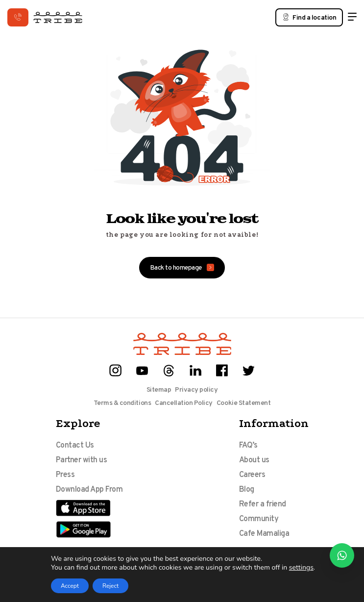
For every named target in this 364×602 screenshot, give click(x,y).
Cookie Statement (243, 403)
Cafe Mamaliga (264, 534)
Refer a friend (263, 504)
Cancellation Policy (184, 403)
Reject (110, 586)
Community (259, 519)
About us (254, 460)
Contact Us (75, 446)
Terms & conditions (122, 403)
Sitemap (159, 390)
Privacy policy (196, 390)
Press (65, 475)
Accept (70, 586)
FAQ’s (248, 446)
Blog (247, 490)
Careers (252, 475)
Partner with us (82, 460)
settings (301, 568)
